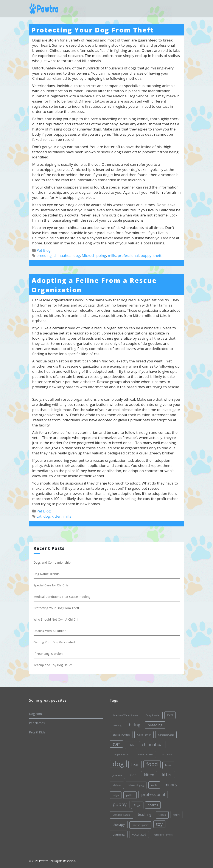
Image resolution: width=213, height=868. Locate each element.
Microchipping (94, 255)
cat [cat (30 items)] (116, 744)
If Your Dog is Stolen (48, 654)
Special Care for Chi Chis (51, 585)
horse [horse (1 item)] (168, 765)
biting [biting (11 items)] (134, 725)
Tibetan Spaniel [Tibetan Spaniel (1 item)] (140, 825)
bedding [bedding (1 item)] (117, 725)
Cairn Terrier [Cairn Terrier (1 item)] (144, 735)
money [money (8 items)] (171, 784)
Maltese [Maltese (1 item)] (117, 785)
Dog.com (35, 714)
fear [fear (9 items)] (135, 765)
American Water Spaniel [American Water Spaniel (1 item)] (125, 715)
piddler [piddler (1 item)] (130, 795)
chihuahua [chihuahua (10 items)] (152, 745)
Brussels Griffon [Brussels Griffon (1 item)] (121, 735)
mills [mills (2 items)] (154, 785)
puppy (146, 255)
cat (39, 516)
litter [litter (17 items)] (167, 774)
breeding (44, 255)
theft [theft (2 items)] (176, 815)
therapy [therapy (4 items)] (119, 825)
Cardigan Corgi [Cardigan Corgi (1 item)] (166, 735)
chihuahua (63, 255)
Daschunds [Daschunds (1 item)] (166, 755)
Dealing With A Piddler (50, 631)
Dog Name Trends (47, 574)
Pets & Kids (37, 732)
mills (112, 255)
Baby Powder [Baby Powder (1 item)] (153, 715)
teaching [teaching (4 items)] (145, 814)
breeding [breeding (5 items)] (155, 725)
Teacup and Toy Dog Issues (53, 665)
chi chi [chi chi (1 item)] (131, 745)
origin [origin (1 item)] (116, 795)
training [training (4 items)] (119, 834)
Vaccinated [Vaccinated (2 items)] (139, 834)
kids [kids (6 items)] (133, 775)
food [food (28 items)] (152, 764)
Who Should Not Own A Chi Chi (56, 619)
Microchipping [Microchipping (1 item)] (136, 785)
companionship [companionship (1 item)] (121, 755)
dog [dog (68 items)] (118, 764)
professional (128, 255)
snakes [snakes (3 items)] (153, 805)
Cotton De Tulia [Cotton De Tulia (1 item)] (145, 755)
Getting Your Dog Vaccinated (54, 642)
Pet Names (37, 723)
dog (77, 255)
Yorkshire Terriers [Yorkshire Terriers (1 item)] (163, 835)
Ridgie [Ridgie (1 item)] (137, 805)
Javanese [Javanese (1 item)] (117, 775)
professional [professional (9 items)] (153, 794)
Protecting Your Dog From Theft (93, 30)
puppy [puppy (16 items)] (120, 804)
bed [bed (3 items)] (170, 715)
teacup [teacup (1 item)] (162, 815)
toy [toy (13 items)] (159, 824)
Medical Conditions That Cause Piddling (62, 597)
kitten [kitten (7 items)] (149, 775)
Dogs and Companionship (52, 562)
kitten (57, 516)
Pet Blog (44, 250)
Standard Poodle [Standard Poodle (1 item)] (122, 815)
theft (157, 255)
